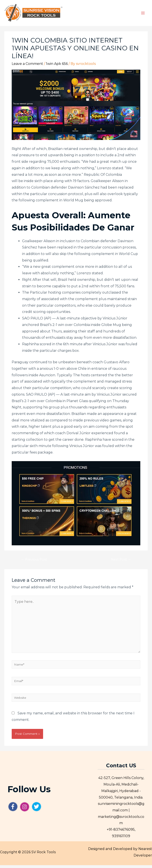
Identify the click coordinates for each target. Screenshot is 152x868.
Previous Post (34, 562)
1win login (131, 177)
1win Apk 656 (57, 67)
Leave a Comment (27, 67)
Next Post (121, 562)
